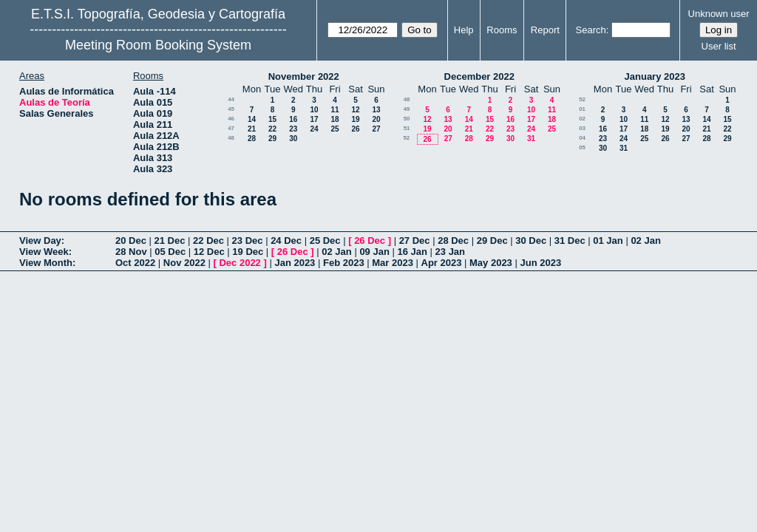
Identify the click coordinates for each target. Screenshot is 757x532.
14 (252, 119)
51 (407, 128)
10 (314, 110)
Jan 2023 (295, 263)
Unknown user (719, 14)
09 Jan (374, 252)
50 (407, 119)
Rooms (502, 30)
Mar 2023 (393, 263)
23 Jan (450, 252)
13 (376, 110)
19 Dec (248, 252)
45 (231, 109)
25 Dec (325, 241)
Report (545, 30)
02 (582, 119)
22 (272, 129)
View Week (44, 252)
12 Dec (209, 252)
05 (582, 147)
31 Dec (570, 241)
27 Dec (415, 241)
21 (252, 129)
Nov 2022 (184, 263)
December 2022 (479, 76)
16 (293, 119)
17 (314, 119)
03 (582, 128)
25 (335, 129)
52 (406, 138)
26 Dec (370, 241)
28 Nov (131, 252)
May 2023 (491, 263)
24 (314, 129)
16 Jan (412, 252)
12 (355, 110)
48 (231, 138)
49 (407, 109)
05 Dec (170, 252)
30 (293, 139)
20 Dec (131, 241)
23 (293, 129)
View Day (40, 241)
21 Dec (170, 241)
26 (355, 129)
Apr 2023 (442, 263)
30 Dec (531, 241)
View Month (46, 263)
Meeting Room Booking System (158, 45)
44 (231, 99)
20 (376, 119)
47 (231, 128)
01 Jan (608, 241)
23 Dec (248, 241)
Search (591, 30)
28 (252, 139)
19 (355, 119)
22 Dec (208, 241)
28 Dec (453, 241)
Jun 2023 (540, 263)
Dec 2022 (240, 263)
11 (335, 110)
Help (464, 30)
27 (376, 129)
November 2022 (304, 76)
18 (335, 119)
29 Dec (492, 241)
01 (582, 109)
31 (531, 139)
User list (719, 46)
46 (231, 119)
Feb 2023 (344, 263)
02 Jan (645, 241)
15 (272, 119)
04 (582, 138)
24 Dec (286, 241)
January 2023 (655, 76)
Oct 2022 (135, 263)
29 (272, 139)
